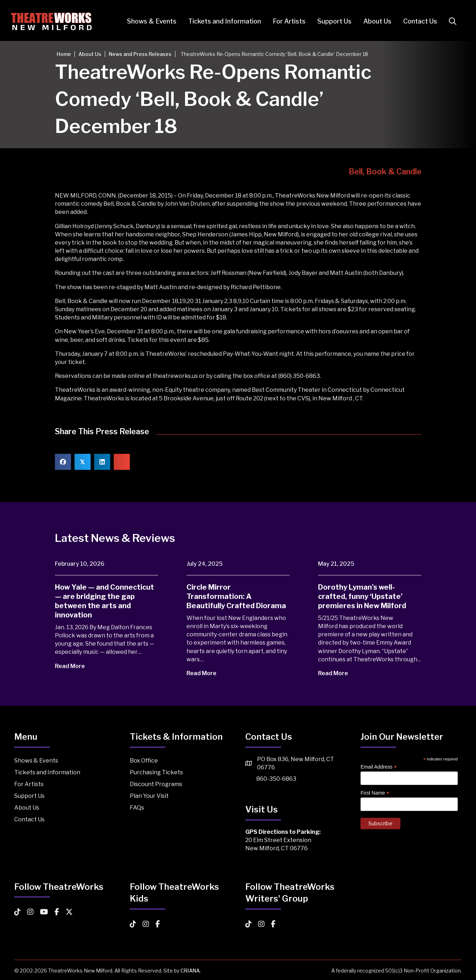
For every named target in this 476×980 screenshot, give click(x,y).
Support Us (331, 21)
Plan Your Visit (149, 796)
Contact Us (417, 21)
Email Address (379, 767)
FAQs (137, 808)
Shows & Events (149, 21)
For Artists (286, 21)
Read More (75, 666)
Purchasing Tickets (156, 772)
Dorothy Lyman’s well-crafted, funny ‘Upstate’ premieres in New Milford (362, 596)
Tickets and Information (221, 21)
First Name (375, 793)
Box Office (144, 761)
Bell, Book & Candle (385, 171)
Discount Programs (156, 784)
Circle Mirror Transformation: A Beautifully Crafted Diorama (236, 596)
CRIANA (190, 971)
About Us (374, 21)
